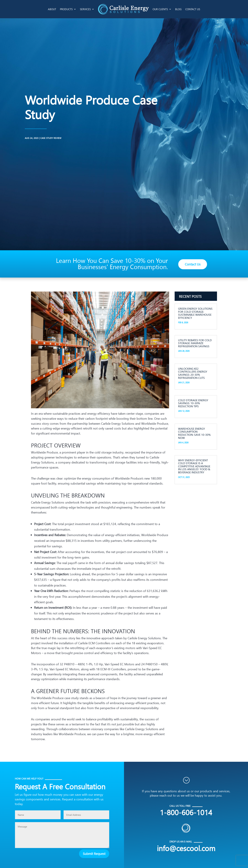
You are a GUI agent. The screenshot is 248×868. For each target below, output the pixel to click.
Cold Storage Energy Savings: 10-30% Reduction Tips (193, 403)
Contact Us (193, 9)
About (52, 9)
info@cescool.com (186, 848)
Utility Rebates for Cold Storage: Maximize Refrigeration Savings (195, 343)
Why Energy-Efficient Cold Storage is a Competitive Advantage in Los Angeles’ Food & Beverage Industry (194, 466)
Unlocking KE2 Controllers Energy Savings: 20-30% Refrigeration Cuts (193, 373)
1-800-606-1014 (186, 812)
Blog (178, 9)
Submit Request (94, 854)
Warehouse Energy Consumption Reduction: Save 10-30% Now (194, 433)
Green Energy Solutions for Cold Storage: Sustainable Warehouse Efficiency (195, 313)
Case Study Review (17, 138)
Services (85, 9)
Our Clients (160, 9)
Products (66, 9)
